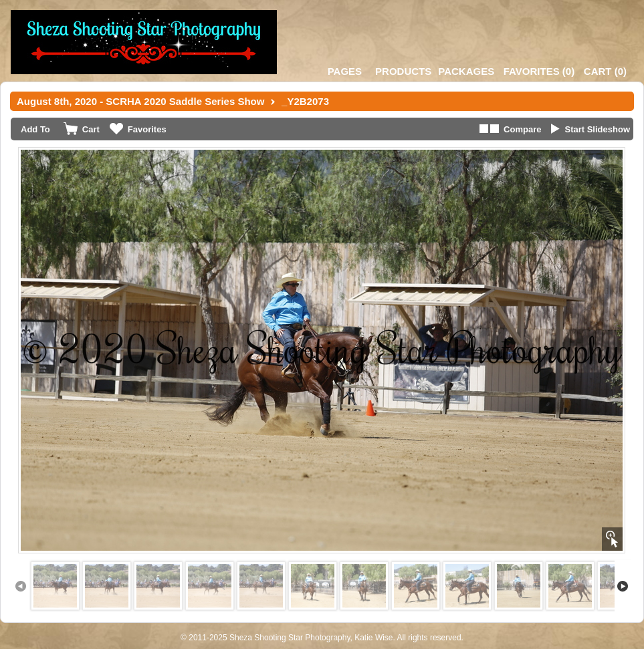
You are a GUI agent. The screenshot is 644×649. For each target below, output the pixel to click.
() (539, 71)
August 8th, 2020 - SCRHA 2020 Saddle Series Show (140, 101)
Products (403, 71)
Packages (466, 71)
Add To (35, 129)
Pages (345, 71)
